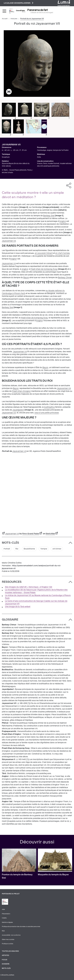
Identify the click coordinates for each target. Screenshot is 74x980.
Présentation (6, 914)
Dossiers (6, 964)
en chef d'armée (62, 253)
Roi (17, 549)
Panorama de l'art (38, 10)
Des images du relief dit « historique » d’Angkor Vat (29, 587)
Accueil (5, 19)
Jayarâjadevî (18, 410)
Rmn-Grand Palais (31, 534)
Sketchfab (50, 534)
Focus (5, 960)
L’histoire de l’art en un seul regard (42, 13)
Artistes (5, 955)
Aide (3, 909)
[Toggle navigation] (4, 11)
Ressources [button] (12, 582)
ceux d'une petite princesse (47, 413)
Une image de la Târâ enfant (18, 607)
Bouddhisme (29, 549)
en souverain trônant (44, 253)
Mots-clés (6, 968)
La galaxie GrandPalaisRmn (19, 3)
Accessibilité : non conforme (11, 935)
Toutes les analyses (10, 951)
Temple (44, 549)
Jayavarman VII (9, 241)
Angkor (63, 221)
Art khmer (57, 549)
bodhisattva (49, 407)
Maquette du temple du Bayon (53, 875)
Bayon (26, 278)
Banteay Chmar (65, 278)
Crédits (4, 918)
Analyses (14, 19)
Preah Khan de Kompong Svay (44, 269)
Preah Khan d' (18, 391)
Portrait (7, 549)
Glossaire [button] (10, 620)
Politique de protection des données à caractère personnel (21, 927)
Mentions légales (7, 922)
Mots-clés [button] (10, 543)
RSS (3, 931)
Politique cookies (8, 944)
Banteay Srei (49, 216)
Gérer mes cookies (8, 939)
